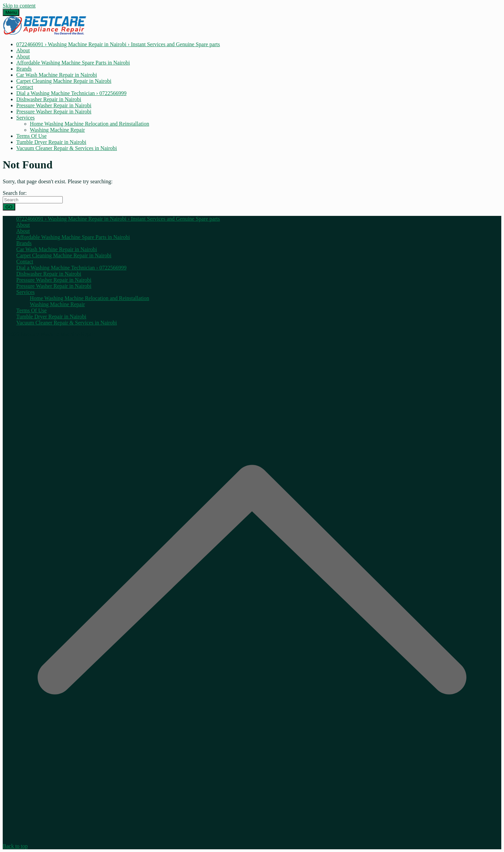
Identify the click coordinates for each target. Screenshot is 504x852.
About (23, 50)
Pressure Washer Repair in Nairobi (54, 105)
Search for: (15, 193)
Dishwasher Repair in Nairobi (49, 99)
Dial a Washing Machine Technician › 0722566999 (71, 93)
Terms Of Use (32, 136)
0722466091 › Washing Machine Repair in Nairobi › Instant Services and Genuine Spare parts (118, 44)
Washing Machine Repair (57, 130)
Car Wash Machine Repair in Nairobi (57, 75)
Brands (24, 69)
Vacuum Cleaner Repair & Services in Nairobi (67, 148)
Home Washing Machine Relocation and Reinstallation (90, 124)
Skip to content (19, 6)
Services (25, 118)
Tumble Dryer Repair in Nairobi (51, 142)
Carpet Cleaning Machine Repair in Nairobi (64, 81)
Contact (25, 87)
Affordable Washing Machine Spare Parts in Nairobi (73, 63)
